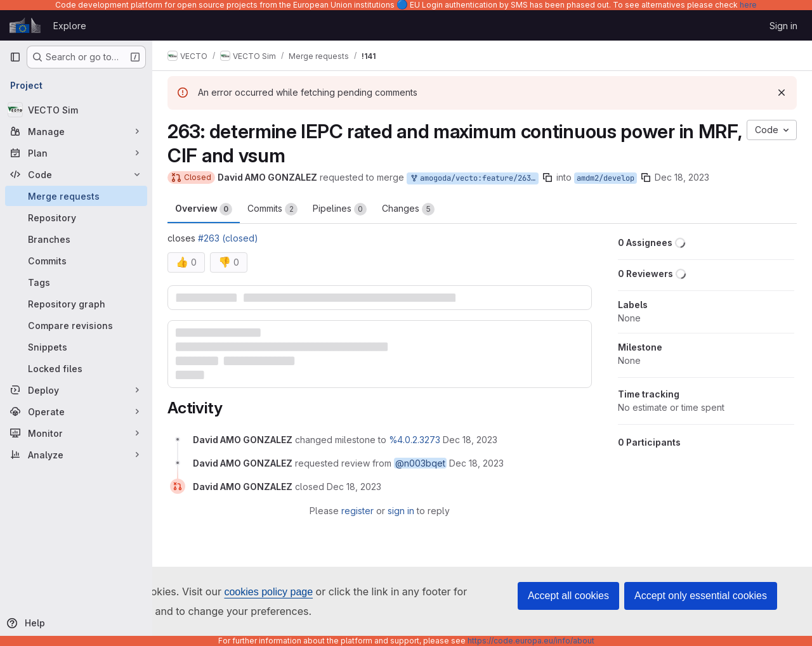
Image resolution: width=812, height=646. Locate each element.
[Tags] (76, 282)
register (357, 511)
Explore (70, 26)
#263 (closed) (228, 238)
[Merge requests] (76, 196)
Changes (408, 209)
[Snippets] (76, 347)
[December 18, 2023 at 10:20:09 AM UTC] (470, 440)
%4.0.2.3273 (415, 440)
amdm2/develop (606, 178)
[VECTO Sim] (76, 110)
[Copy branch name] (547, 178)
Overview (204, 209)
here (748, 5)
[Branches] (76, 239)
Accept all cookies (568, 596)
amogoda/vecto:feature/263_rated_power (474, 178)
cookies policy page (268, 592)
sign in (401, 511)
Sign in (783, 26)
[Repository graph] (76, 304)
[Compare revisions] (76, 325)
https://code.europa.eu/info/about (531, 641)
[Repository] (76, 217)
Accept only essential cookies (701, 596)
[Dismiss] (782, 93)
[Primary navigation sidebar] (15, 57)
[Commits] (76, 261)
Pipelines (340, 209)
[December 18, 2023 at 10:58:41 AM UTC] (354, 487)
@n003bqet (420, 463)
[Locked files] (76, 368)
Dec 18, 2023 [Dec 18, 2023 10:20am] (682, 177)
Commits (272, 209)
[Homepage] (25, 25)
